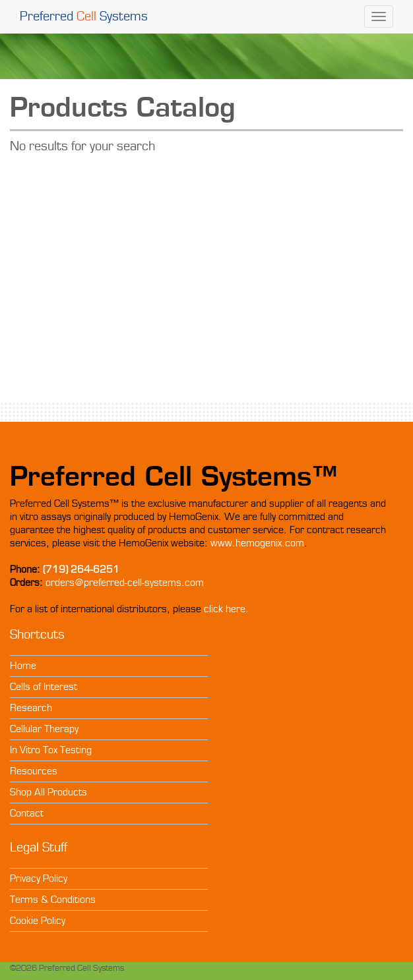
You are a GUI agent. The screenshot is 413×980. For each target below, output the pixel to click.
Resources (34, 771)
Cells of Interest (44, 687)
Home (23, 666)
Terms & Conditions (53, 900)
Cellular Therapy (44, 729)
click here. (226, 609)
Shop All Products (48, 792)
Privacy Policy (39, 879)
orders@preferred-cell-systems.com (125, 583)
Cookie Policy (38, 921)
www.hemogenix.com (257, 543)
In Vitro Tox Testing (51, 750)
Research (31, 708)
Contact (27, 813)
